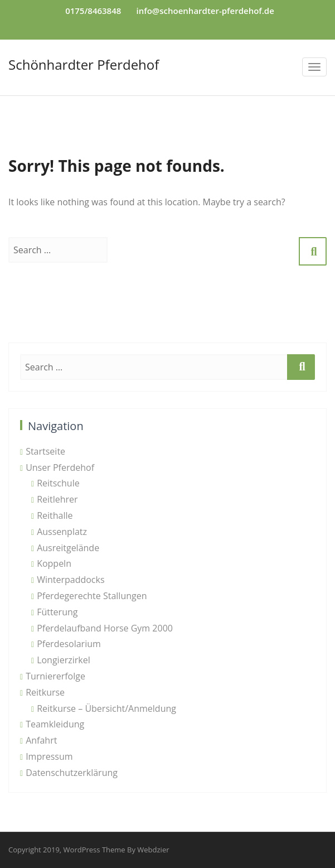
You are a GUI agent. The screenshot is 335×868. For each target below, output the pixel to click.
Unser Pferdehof (60, 467)
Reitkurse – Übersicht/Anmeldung (106, 708)
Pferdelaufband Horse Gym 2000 (105, 628)
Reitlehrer (57, 499)
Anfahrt (41, 740)
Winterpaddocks (71, 580)
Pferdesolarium (69, 644)
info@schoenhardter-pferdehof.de (205, 11)
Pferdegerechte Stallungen (92, 596)
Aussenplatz (62, 532)
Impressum (49, 756)
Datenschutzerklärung (72, 773)
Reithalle (55, 515)
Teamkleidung (55, 724)
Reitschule (58, 483)
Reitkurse (45, 692)
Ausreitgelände (68, 548)
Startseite (45, 451)
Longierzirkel (64, 660)
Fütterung (57, 612)
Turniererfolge (55, 676)
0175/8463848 (93, 11)
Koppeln (54, 563)
